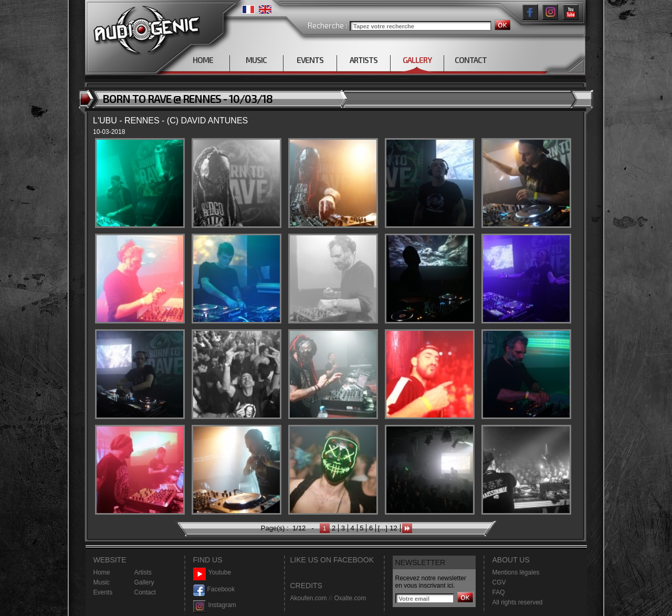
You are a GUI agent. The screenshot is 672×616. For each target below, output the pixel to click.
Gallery (144, 582)
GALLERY (417, 60)
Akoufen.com (309, 598)
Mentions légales (516, 572)
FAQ (499, 592)
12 (393, 528)
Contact (145, 592)
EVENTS (310, 60)
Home (102, 572)
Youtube (212, 573)
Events (103, 592)
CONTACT (471, 60)
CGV (499, 582)
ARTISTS (364, 60)
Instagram (215, 605)
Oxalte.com (350, 598)
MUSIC (256, 60)
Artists (143, 572)
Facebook (214, 589)
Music (102, 582)
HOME (203, 60)
